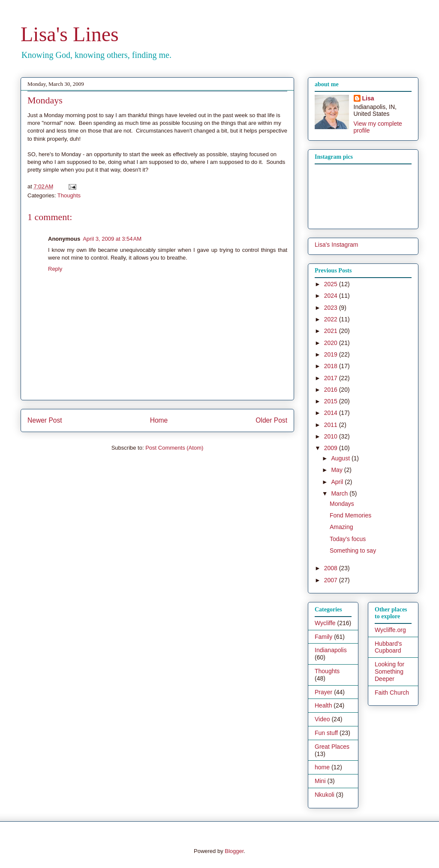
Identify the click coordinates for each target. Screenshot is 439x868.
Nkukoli (325, 795)
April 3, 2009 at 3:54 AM (112, 239)
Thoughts (69, 195)
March (340, 493)
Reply (55, 269)
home (322, 767)
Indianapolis (331, 650)
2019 (332, 354)
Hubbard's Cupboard (388, 647)
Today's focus (348, 539)
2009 (332, 448)
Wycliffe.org (390, 630)
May (337, 470)
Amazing (341, 527)
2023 (332, 308)
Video (322, 719)
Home (159, 420)
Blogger (234, 851)
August (341, 458)
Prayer (323, 692)
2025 (332, 284)
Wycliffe (325, 623)
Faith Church (392, 693)
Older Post (271, 420)
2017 (332, 378)
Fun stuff (326, 733)
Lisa (368, 98)
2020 (332, 343)
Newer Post (45, 420)
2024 (332, 296)
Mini (320, 781)
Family (323, 637)
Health (323, 705)
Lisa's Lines (70, 34)
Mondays (342, 504)
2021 (332, 331)
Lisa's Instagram (337, 245)
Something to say (353, 550)
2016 (332, 390)
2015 (332, 401)
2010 (332, 436)
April (338, 482)
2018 (332, 366)
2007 (332, 580)
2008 (332, 568)
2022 (332, 319)
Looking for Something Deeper (389, 671)
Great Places (332, 747)
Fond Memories (350, 515)
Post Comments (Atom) (174, 448)
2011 (332, 425)
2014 (332, 413)
